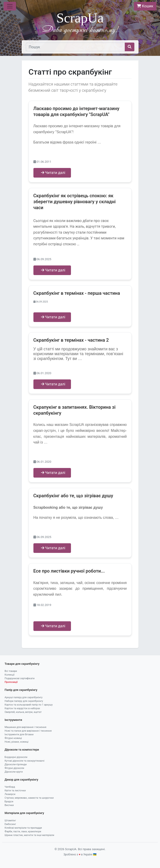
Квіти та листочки (15, 791)
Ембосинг (10, 824)
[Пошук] (75, 47)
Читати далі (53, 173)
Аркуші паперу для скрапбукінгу (23, 697)
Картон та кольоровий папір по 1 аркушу (29, 705)
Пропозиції (11, 682)
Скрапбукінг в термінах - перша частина (77, 293)
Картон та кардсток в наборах (22, 708)
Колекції (9, 675)
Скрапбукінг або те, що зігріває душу (73, 496)
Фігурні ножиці (13, 738)
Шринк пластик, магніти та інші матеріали (29, 835)
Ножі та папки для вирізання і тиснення (28, 731)
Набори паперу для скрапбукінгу (24, 701)
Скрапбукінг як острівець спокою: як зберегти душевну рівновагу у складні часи (75, 202)
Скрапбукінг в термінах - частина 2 (71, 340)
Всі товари (11, 671)
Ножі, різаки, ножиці (16, 742)
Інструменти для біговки (19, 734)
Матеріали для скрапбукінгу (24, 813)
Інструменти (13, 720)
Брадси (9, 802)
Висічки (9, 805)
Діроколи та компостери (22, 750)
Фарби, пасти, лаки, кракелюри (23, 831)
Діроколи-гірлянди (16, 764)
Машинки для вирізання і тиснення (25, 727)
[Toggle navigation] (10, 6)
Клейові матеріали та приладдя (23, 828)
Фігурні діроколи (14, 768)
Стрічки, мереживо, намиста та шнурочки (29, 798)
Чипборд (10, 787)
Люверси (10, 794)
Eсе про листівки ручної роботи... (69, 571)
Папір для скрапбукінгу (21, 690)
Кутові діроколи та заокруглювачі (24, 761)
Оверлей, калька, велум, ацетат (23, 712)
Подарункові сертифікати (20, 678)
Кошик (145, 6)
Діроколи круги (14, 772)
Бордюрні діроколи (16, 757)
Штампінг (10, 821)
